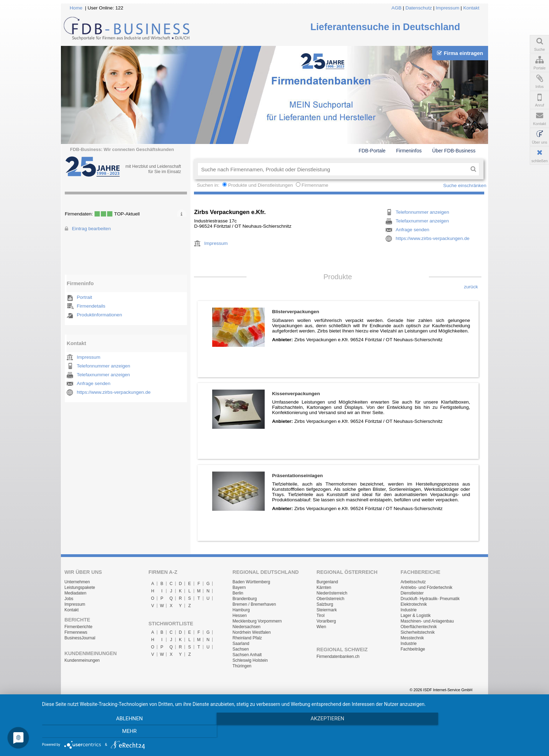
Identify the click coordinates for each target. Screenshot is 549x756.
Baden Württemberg (251, 582)
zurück (471, 287)
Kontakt (471, 8)
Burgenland (327, 582)
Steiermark (327, 610)
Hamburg (241, 610)
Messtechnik (412, 638)
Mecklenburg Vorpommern (257, 621)
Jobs (69, 599)
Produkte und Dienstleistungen (260, 185)
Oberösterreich (330, 599)
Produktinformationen (99, 315)
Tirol (321, 616)
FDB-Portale (372, 151)
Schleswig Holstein (250, 660)
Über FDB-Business (454, 151)
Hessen (240, 616)
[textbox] (332, 169)
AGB (397, 8)
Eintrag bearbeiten (91, 229)
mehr (467, 732)
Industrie (409, 610)
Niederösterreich (332, 593)
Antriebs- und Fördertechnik (426, 587)
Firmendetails (91, 306)
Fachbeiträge (413, 649)
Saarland (241, 644)
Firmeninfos (409, 151)
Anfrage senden (93, 383)
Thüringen (242, 666)
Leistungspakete (80, 587)
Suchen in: (209, 185)
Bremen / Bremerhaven (254, 604)
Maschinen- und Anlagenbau (427, 621)
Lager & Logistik (416, 616)
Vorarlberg (326, 621)
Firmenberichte (78, 627)
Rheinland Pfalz (247, 638)
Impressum (448, 8)
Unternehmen (77, 582)
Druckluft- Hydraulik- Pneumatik (430, 599)
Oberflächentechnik (419, 627)
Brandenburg (245, 599)
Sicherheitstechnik (418, 632)
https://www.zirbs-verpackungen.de (114, 392)
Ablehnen (117, 732)
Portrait (84, 297)
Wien (321, 627)
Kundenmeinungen (82, 660)
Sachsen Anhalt (247, 655)
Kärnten (324, 587)
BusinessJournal (80, 638)
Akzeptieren (292, 732)
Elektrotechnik (414, 604)
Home (76, 8)
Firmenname (315, 185)
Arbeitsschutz (413, 582)
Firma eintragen (460, 53)
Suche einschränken (465, 185)
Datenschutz (419, 8)
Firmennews (76, 632)
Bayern (239, 587)
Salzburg (325, 604)
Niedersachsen (246, 627)
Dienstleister (412, 593)
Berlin (238, 593)
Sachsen (241, 649)
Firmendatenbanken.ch (338, 657)
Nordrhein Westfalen (252, 632)
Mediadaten (75, 593)
